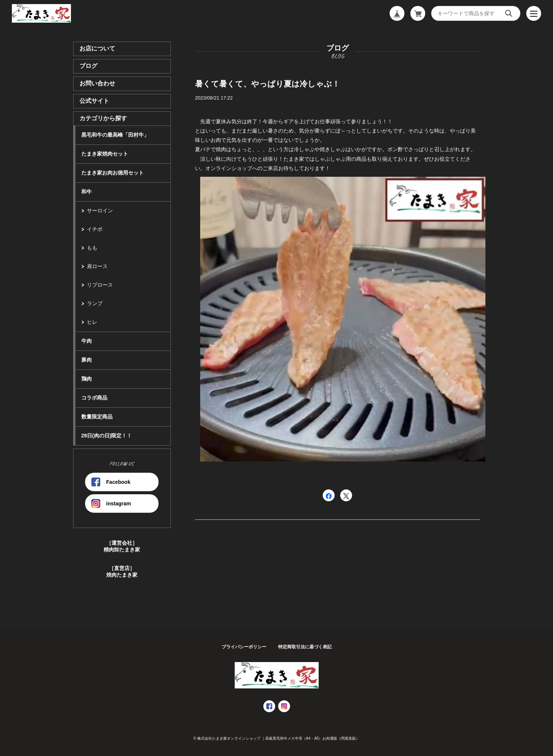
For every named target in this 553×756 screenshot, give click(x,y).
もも (92, 248)
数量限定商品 (97, 417)
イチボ (95, 229)
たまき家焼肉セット (105, 154)
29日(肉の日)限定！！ (107, 436)
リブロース (100, 285)
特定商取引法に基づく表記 (305, 647)
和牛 (87, 192)
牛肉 (87, 341)
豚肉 (87, 360)
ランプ (95, 303)
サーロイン (100, 211)
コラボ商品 (94, 398)
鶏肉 (87, 379)
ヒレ (92, 322)
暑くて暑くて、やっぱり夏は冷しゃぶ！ (267, 84)
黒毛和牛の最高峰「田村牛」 (115, 135)
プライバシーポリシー (244, 647)
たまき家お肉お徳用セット (113, 173)
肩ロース (97, 266)
